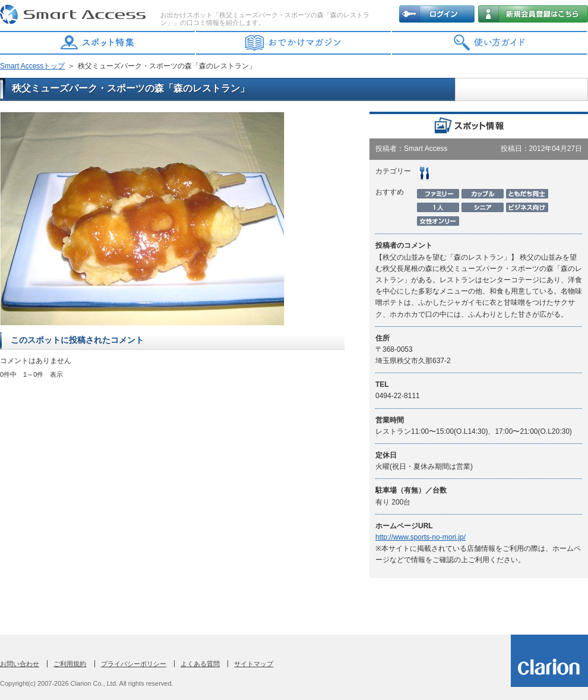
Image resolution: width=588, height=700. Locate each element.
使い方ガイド (490, 43)
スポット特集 (98, 43)
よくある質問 (200, 664)
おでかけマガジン (294, 43)
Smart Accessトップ (32, 66)
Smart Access (74, 15)
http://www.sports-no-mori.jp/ (421, 537)
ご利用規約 (70, 664)
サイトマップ (254, 664)
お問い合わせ (20, 664)
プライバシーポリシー (134, 664)
